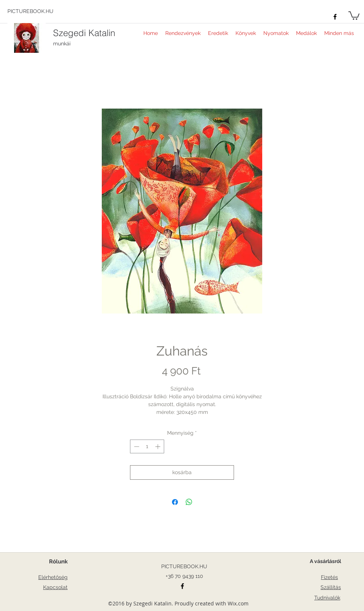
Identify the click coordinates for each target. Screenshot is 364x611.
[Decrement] (136, 446)
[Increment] (158, 446)
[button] (354, 15)
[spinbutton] (147, 446)
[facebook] (335, 17)
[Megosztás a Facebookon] (175, 502)
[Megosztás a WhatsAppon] (189, 502)
